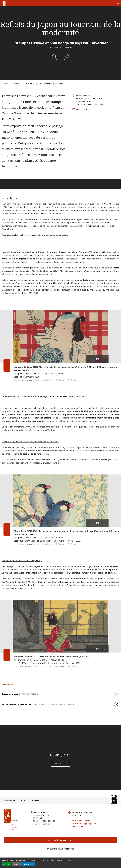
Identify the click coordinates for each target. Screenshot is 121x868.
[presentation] (105, 359)
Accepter (6, 864)
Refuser (16, 864)
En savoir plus (28, 864)
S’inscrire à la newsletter (61, 849)
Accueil (7, 84)
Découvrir (60, 763)
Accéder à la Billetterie (61, 840)
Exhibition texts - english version (38, 704)
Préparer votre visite (41, 824)
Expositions (18, 84)
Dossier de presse (23, 694)
